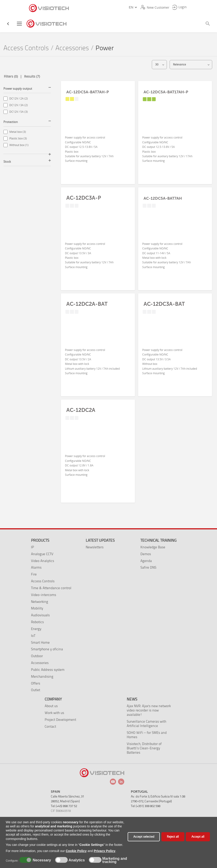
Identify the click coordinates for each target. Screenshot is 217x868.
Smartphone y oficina (47, 649)
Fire (34, 574)
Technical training (158, 540)
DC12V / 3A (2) (19, 105)
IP (32, 547)
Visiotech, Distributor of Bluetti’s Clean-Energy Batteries (144, 748)
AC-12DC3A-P (84, 198)
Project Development (60, 720)
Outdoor (37, 656)
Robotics (37, 622)
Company (53, 699)
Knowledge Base (153, 547)
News (132, 699)
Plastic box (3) (18, 138)
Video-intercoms (44, 595)
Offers (36, 683)
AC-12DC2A (81, 410)
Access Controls (26, 48)
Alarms (36, 567)
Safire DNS (148, 567)
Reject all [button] (173, 837)
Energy (36, 629)
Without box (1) (19, 145)
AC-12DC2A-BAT (87, 304)
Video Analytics (43, 561)
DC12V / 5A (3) (19, 112)
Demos (146, 554)
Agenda (146, 561)
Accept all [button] (198, 837)
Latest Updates (100, 540)
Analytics (76, 860)
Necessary (41, 860)
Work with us (54, 713)
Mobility (37, 608)
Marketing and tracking (115, 860)
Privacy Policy (105, 851)
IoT (33, 636)
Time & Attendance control (51, 588)
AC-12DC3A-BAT (164, 304)
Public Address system (48, 670)
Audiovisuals (40, 615)
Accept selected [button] (144, 837)
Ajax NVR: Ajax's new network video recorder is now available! (149, 710)
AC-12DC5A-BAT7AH (163, 198)
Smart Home (40, 642)
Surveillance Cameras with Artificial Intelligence (146, 724)
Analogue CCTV (42, 554)
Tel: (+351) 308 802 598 (146, 806)
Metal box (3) (18, 132)
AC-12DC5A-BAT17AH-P (166, 92)
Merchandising (42, 676)
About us (51, 706)
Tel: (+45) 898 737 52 (64, 806)
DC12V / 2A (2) (19, 98)
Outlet (36, 690)
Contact (50, 726)
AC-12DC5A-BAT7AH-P (88, 92)
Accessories (72, 48)
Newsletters (95, 547)
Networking (40, 602)
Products (40, 540)
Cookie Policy (76, 851)
